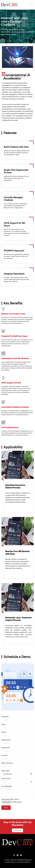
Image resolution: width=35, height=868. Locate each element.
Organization (6, 740)
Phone (4, 732)
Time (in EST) (6, 779)
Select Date (5, 771)
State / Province (7, 763)
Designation (6, 748)
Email (3, 724)
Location (5, 755)
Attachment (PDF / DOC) (10, 799)
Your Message (7, 786)
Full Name (5, 717)
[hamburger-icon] (32, 5)
